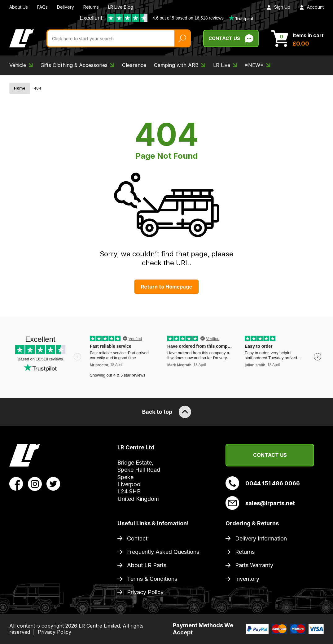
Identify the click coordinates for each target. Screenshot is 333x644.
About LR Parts (147, 565)
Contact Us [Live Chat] (231, 38)
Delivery (66, 7)
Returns (91, 7)
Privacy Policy (145, 592)
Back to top (166, 412)
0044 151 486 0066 (263, 483)
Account (312, 7)
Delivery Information (261, 538)
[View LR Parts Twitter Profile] (53, 483)
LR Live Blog (121, 7)
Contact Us (270, 455)
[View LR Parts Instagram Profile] (35, 483)
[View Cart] (297, 38)
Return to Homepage (166, 287)
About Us (19, 7)
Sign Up (278, 7)
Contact (137, 538)
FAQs (42, 7)
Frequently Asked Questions (163, 552)
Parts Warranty (254, 565)
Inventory (247, 579)
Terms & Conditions (152, 579)
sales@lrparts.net (260, 503)
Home (20, 88)
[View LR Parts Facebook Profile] (16, 483)
